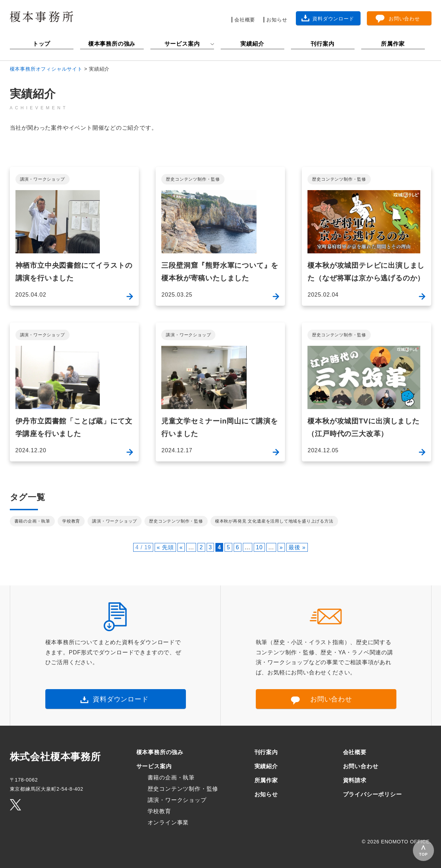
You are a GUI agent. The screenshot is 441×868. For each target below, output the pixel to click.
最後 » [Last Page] (297, 547)
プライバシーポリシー (372, 794)
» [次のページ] (281, 547)
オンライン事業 (168, 822)
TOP (424, 854)
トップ (41, 44)
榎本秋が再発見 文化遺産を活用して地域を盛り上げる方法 (274, 521)
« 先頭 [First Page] (165, 547)
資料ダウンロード (121, 699)
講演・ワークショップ (43, 179)
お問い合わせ (331, 699)
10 (259, 547)
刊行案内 (322, 44)
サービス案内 (182, 44)
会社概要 (355, 752)
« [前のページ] (181, 547)
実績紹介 (252, 44)
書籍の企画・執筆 (32, 521)
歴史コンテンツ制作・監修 (193, 179)
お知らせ (266, 794)
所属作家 (393, 44)
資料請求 (355, 780)
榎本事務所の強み (112, 44)
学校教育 (71, 521)
